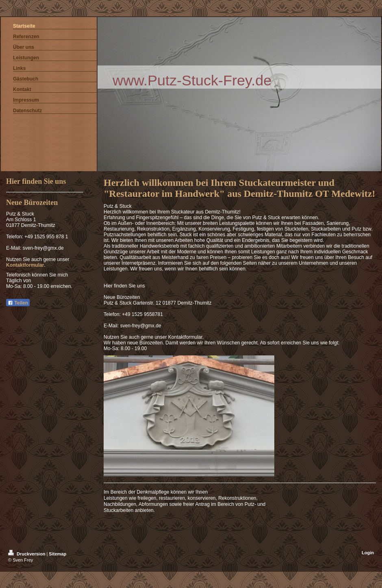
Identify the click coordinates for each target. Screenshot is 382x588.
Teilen (18, 303)
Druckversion (27, 554)
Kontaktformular (25, 265)
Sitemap (58, 554)
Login (368, 553)
